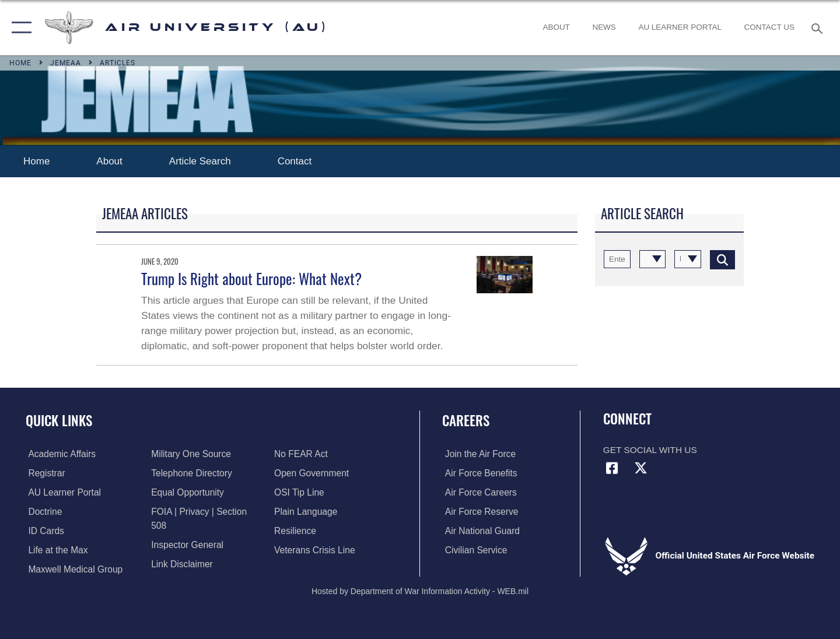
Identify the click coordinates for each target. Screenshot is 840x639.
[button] (19, 28)
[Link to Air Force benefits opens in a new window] (478, 473)
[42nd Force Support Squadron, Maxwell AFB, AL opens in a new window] (55, 550)
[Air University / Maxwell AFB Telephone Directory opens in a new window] (190, 473)
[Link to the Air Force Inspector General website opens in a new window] (186, 530)
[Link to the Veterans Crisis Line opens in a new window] (315, 530)
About (109, 161)
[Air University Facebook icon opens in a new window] (612, 468)
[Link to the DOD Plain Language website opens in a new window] (307, 492)
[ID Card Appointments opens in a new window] (43, 530)
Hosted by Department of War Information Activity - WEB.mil (420, 590)
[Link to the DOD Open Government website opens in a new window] (312, 454)
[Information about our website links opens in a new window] (181, 550)
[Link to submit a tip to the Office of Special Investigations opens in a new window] (300, 473)
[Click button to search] (722, 259)
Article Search (200, 161)
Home (36, 161)
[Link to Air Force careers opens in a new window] (478, 492)
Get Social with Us (650, 450)
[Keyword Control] (617, 259)
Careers (466, 420)
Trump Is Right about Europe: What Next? (251, 278)
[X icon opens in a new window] (640, 468)
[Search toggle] (819, 27)
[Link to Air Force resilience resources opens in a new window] (296, 512)
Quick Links (59, 420)
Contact (296, 161)
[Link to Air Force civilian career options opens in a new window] (473, 550)
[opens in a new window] (680, 28)
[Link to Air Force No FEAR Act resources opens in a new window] (177, 569)
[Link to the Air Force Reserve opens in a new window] (478, 512)
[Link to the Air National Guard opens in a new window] (479, 530)
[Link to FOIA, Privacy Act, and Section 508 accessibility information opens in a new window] (206, 512)
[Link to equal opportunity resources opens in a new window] (186, 492)
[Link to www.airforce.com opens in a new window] (477, 454)
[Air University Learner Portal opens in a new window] (62, 492)
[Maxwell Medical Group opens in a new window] (72, 569)
